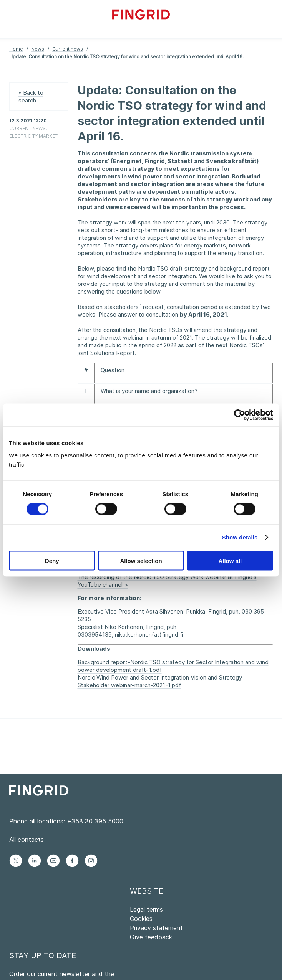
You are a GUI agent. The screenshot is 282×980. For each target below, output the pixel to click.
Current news (68, 49)
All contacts (27, 840)
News (38, 49)
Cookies (141, 919)
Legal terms (146, 909)
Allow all (230, 560)
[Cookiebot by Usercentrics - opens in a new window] (240, 415)
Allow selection (141, 560)
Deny (52, 560)
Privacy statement (156, 928)
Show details (240, 537)
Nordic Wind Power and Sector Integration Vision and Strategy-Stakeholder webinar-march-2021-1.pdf (161, 681)
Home (16, 49)
